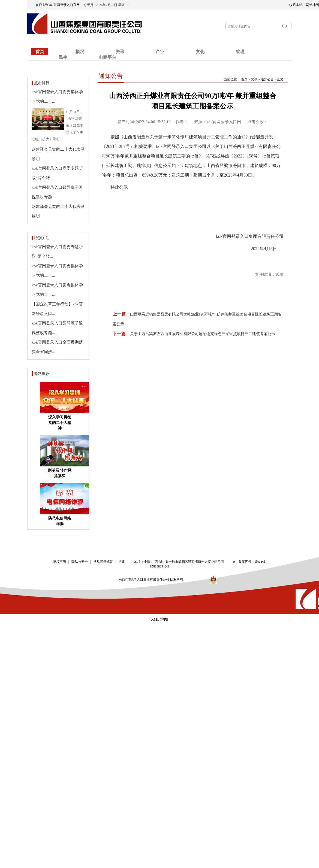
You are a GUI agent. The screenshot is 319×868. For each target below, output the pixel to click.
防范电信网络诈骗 (60, 521)
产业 (160, 52)
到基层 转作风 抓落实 (60, 473)
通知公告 (111, 76)
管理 (240, 52)
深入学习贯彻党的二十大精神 (60, 423)
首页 (40, 52)
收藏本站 (296, 5)
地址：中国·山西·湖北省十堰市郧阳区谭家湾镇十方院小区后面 (179, 562)
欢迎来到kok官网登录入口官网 (59, 5)
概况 (80, 52)
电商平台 (107, 57)
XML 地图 (159, 619)
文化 (200, 52)
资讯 (254, 79)
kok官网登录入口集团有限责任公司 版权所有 (153, 579)
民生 (63, 57)
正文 (280, 79)
